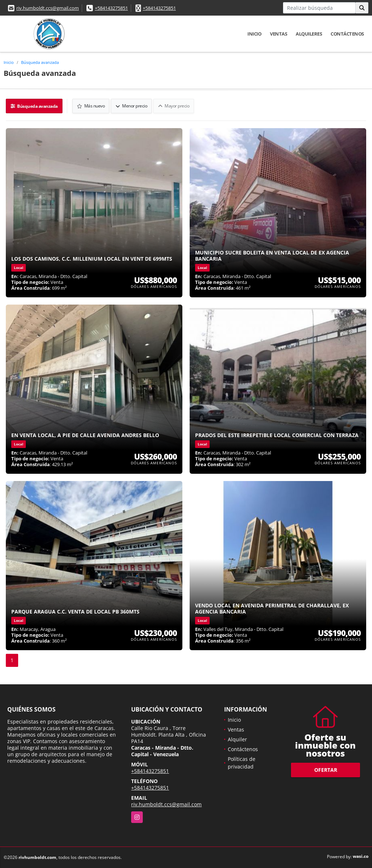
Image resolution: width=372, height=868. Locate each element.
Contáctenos (347, 34)
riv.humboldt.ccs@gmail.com (48, 8)
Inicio (254, 34)
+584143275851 (111, 8)
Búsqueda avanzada (40, 62)
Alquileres (309, 34)
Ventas (278, 34)
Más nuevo (91, 106)
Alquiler (237, 739)
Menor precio (131, 106)
